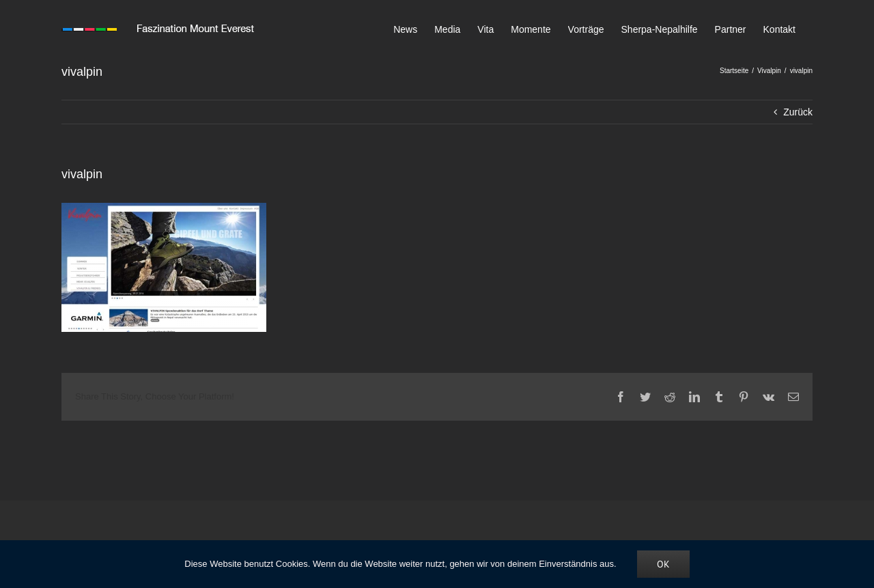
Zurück (798, 112)
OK (663, 564)
